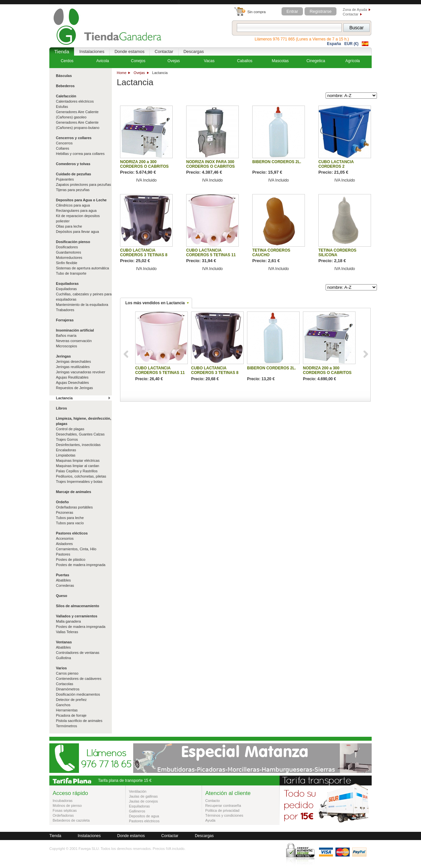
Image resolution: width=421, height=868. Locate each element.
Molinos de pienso (67, 806)
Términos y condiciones (224, 815)
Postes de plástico (71, 559)
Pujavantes (65, 179)
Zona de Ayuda (355, 10)
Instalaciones (92, 51)
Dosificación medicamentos (78, 694)
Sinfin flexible (67, 263)
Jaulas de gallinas (143, 796)
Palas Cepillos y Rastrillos (77, 471)
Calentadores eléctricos (75, 101)
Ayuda (210, 820)
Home (122, 73)
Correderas (65, 585)
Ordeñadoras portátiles (74, 507)
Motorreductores (69, 258)
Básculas (64, 76)
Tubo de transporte (71, 273)
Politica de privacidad (222, 810)
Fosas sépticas (65, 810)
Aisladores (64, 544)
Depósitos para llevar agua (77, 232)
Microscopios (66, 346)
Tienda (62, 51)
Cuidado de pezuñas (74, 174)
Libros (62, 408)
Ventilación (138, 791)
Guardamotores (68, 252)
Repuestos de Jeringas (74, 388)
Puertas (62, 575)
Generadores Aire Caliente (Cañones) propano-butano (78, 125)
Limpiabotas (66, 455)
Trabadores (65, 310)
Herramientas (67, 710)
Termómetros (66, 726)
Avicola (103, 61)
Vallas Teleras (67, 632)
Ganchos (63, 705)
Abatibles (63, 580)
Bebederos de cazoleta (71, 820)
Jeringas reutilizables (73, 367)
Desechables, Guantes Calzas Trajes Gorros (80, 437)
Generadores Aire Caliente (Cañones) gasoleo (77, 114)
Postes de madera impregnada (81, 565)
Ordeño (62, 502)
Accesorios (65, 538)
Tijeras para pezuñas (73, 190)
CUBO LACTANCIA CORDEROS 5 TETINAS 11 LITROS (211, 255)
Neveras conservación (74, 341)
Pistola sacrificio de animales (79, 721)
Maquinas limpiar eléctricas (78, 460)
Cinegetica (316, 61)
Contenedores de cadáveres (79, 679)
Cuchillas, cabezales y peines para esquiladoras (84, 297)
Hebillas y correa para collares (80, 154)
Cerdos (67, 61)
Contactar (351, 14)
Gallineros (137, 811)
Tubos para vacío (70, 523)
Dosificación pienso (73, 242)
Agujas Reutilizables (72, 377)
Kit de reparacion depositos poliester (78, 218)
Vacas (209, 61)
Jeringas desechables (73, 361)
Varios (61, 668)
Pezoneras (65, 512)
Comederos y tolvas (73, 164)
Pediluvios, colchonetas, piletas (81, 476)
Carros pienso (67, 673)
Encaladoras (66, 450)
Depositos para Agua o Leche (81, 200)
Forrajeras (65, 320)
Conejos (138, 61)
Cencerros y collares (74, 138)
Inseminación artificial (75, 330)
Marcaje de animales (74, 492)
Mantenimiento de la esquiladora (82, 305)
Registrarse (320, 11)
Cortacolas (65, 684)
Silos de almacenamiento (77, 606)
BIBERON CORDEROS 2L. (277, 162)
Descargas (194, 51)
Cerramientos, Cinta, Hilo (76, 549)
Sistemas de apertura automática (82, 268)
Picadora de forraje (71, 715)
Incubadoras (63, 801)
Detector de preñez (71, 700)
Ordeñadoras (63, 815)
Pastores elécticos (72, 533)
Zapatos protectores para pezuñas (84, 185)
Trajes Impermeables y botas (79, 482)
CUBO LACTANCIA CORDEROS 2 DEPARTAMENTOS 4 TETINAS (338, 169)
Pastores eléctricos (144, 821)
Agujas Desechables (72, 383)
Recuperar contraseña (223, 806)
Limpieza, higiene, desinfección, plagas (84, 421)
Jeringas (63, 356)
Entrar (292, 11)
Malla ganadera (68, 621)
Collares (62, 148)
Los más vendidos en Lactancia (155, 303)
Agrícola (353, 61)
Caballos (245, 61)
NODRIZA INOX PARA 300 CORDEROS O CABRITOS (210, 164)
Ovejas (139, 73)
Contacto (212, 801)
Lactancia (64, 398)
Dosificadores (67, 247)
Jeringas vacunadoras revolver (81, 372)
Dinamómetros (68, 689)
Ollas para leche (69, 226)
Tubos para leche (70, 518)
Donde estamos (129, 51)
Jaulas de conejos (143, 801)
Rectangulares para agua (76, 211)
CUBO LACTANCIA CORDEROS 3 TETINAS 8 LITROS (144, 255)
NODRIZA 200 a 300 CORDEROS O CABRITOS (144, 164)
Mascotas (280, 61)
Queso (62, 596)
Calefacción (66, 96)
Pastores (63, 554)
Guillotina (63, 658)
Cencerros (64, 143)
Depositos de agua (144, 816)
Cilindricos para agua (73, 205)
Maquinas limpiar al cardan (77, 466)
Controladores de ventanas (78, 653)
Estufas (62, 107)
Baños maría (66, 335)
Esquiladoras (67, 284)
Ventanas (64, 642)
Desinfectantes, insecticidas (78, 445)
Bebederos (65, 86)
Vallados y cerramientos (77, 616)
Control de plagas (70, 429)
